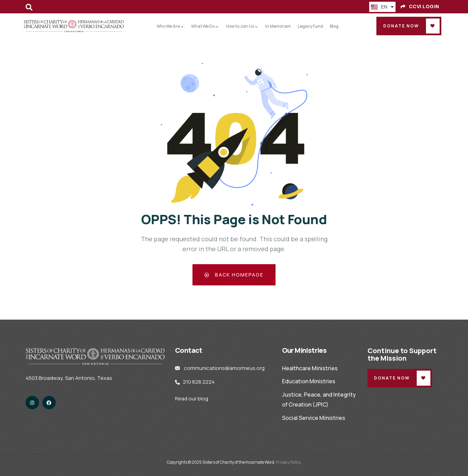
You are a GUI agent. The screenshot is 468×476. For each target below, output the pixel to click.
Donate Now (401, 26)
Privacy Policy (288, 462)
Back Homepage (234, 275)
